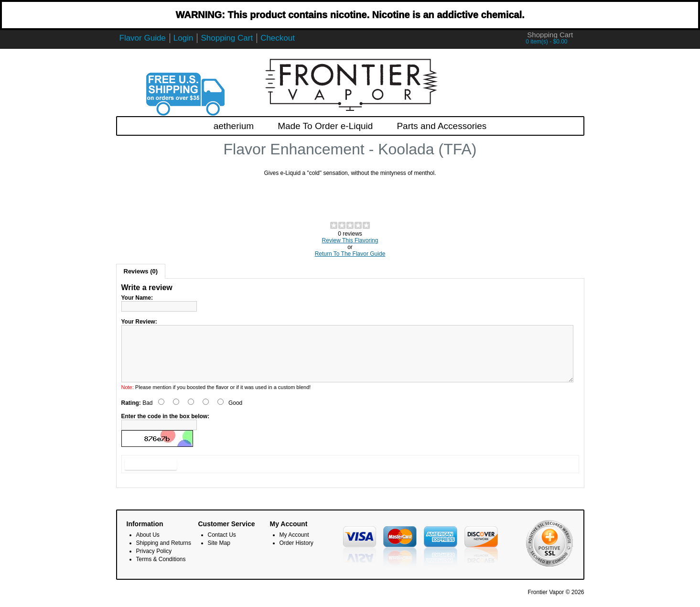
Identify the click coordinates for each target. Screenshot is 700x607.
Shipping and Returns (164, 554)
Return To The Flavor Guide (350, 254)
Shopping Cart (227, 38)
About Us (148, 546)
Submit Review (151, 476)
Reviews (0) (141, 271)
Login (183, 38)
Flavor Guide (143, 38)
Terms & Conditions (161, 571)
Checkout (278, 38)
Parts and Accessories (442, 126)
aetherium (234, 126)
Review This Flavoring (350, 240)
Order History (296, 554)
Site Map (219, 554)
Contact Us (222, 546)
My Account (294, 546)
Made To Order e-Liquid (325, 126)
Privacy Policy (154, 563)
